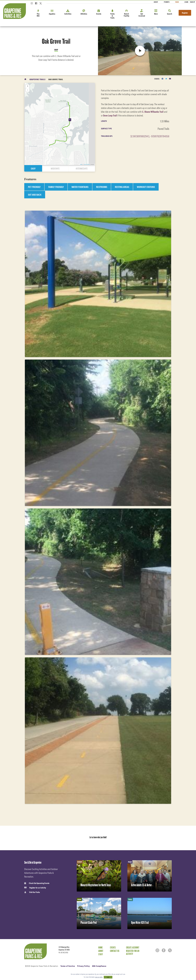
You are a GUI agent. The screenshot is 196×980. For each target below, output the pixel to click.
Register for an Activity (35, 888)
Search (170, 12)
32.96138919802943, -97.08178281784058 (150, 136)
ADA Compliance (99, 966)
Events (99, 12)
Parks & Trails (112, 14)
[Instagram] (32, 4)
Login (186, 2)
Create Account (133, 947)
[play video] (140, 51)
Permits (167, 2)
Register (185, 13)
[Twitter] (41, 4)
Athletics (84, 12)
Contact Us (115, 951)
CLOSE (108, 977)
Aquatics (52, 12)
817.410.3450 (64, 953)
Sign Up (192, 2)
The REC (38, 13)
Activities (68, 12)
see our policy (99, 977)
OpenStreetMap (87, 164)
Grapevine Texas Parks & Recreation (44, 966)
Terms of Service (68, 966)
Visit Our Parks (32, 892)
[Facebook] (36, 4)
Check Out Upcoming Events (37, 883)
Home (101, 947)
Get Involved (142, 13)
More (156, 12)
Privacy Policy (83, 966)
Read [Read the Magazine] (177, 2)
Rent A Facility (126, 13)
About (156, 2)
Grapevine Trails (37, 79)
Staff (101, 954)
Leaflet (81, 164)
